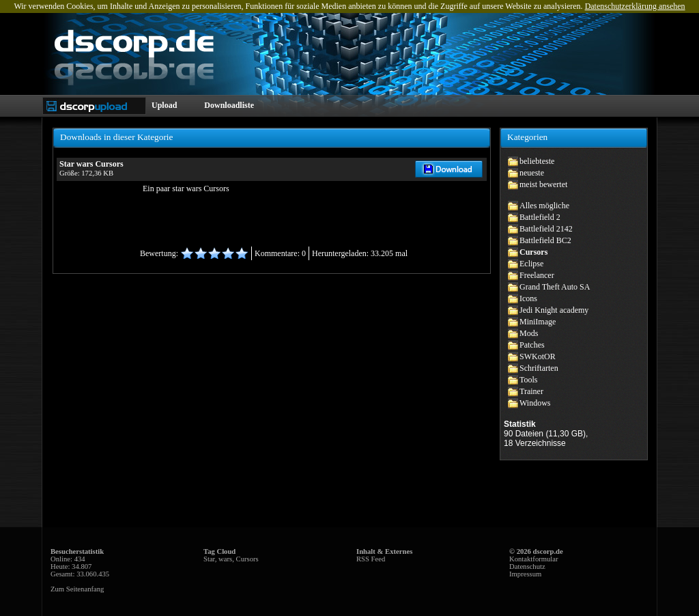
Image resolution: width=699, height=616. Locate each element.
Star (209, 559)
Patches (532, 345)
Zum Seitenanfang (77, 589)
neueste (532, 173)
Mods (529, 333)
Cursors (533, 252)
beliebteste (537, 161)
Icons (528, 298)
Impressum (525, 574)
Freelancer (537, 275)
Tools (529, 380)
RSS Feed (371, 559)
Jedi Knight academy (554, 310)
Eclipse (531, 264)
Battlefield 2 (540, 217)
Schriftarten (539, 368)
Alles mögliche (544, 206)
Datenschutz (527, 566)
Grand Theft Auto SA (555, 287)
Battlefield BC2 (545, 240)
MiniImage (538, 322)
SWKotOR (538, 356)
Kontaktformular (534, 559)
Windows (535, 403)
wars (225, 559)
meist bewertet (543, 184)
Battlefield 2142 (546, 229)
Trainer (531, 391)
